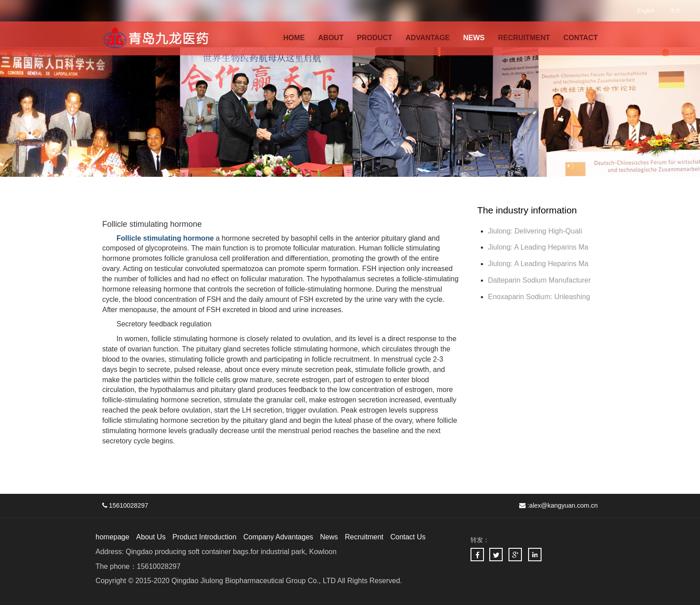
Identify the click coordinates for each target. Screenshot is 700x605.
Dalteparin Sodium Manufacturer (539, 280)
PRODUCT (374, 38)
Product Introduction (204, 537)
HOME (294, 38)
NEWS (474, 38)
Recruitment (364, 537)
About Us (151, 537)
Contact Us (408, 537)
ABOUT (331, 38)
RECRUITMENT (524, 38)
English (646, 11)
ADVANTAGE (428, 38)
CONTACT (581, 38)
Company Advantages (278, 537)
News (329, 537)
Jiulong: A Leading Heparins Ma (538, 247)
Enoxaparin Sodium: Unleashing (540, 297)
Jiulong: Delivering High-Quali (535, 231)
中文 (675, 11)
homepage (112, 537)
